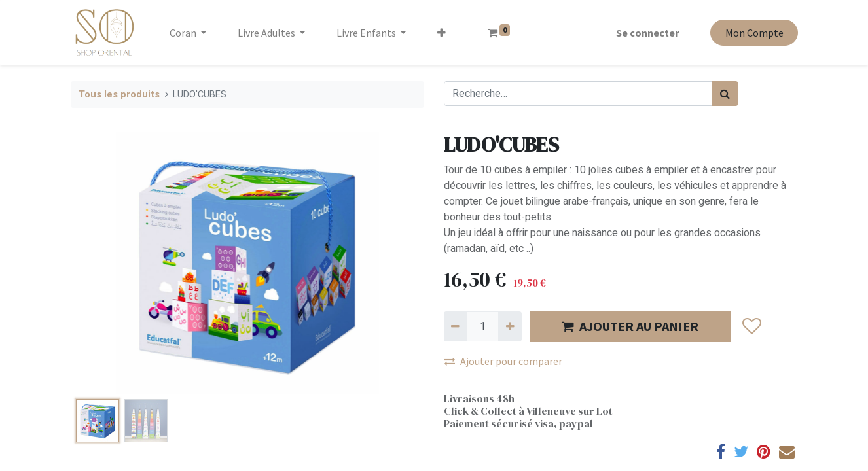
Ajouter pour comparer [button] (503, 361)
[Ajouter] (510, 326)
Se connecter (647, 33)
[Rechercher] (725, 94)
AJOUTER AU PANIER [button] (630, 326)
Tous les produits (119, 95)
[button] (443, 33)
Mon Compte (753, 33)
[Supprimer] (455, 326)
